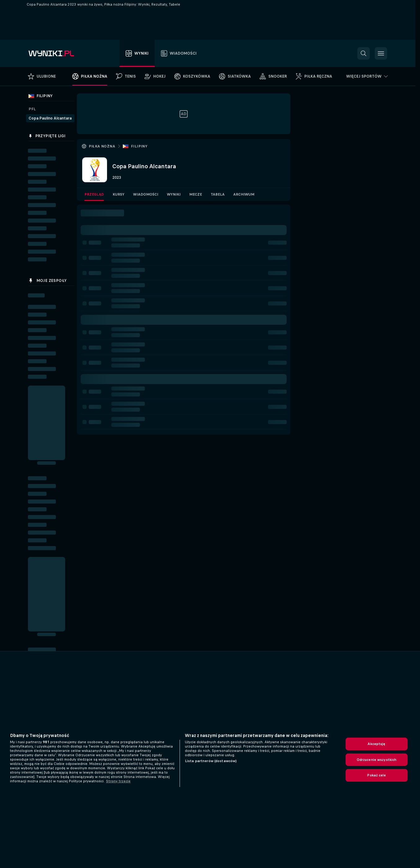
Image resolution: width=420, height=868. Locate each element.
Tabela (218, 194)
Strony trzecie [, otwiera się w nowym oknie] (118, 781)
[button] (364, 53)
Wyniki (174, 194)
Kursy (118, 194)
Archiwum (244, 194)
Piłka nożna (102, 146)
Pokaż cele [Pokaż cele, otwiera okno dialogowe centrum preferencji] (376, 775)
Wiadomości (146, 194)
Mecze (196, 194)
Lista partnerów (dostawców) (211, 761)
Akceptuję (376, 744)
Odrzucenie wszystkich (377, 760)
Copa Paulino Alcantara (50, 118)
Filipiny (139, 146)
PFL (32, 109)
